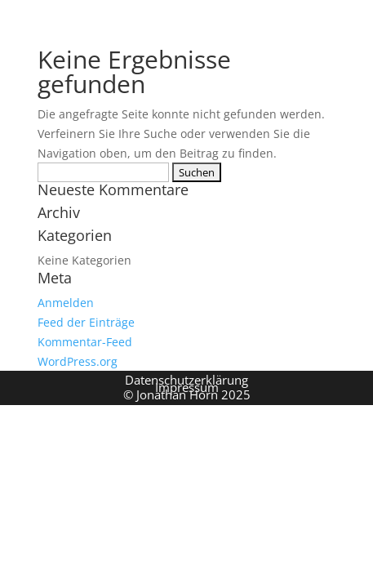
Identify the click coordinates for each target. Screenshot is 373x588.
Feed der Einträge (86, 322)
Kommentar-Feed (85, 342)
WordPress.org (78, 361)
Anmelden (66, 303)
